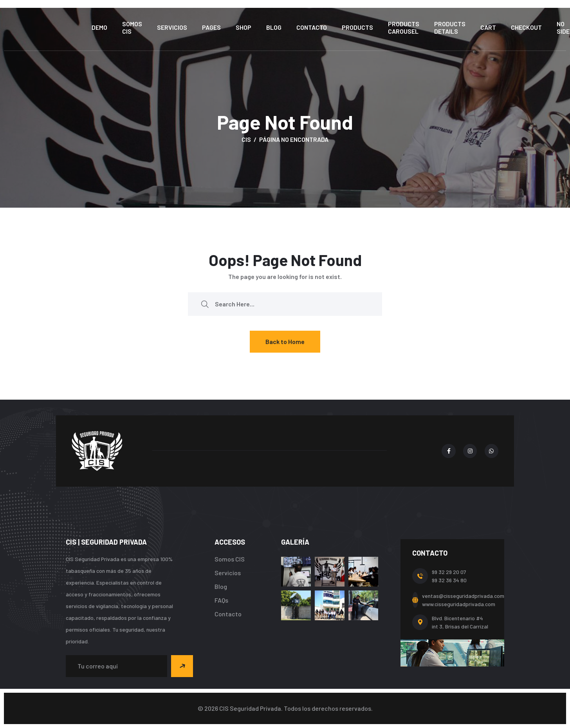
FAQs (221, 600)
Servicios (172, 27)
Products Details (450, 27)
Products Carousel (404, 27)
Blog (274, 27)
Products (357, 27)
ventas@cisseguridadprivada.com (463, 596)
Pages (211, 27)
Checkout (526, 27)
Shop (244, 27)
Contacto (312, 27)
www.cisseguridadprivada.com (459, 604)
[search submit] (205, 304)
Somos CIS (132, 27)
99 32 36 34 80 (449, 580)
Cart (488, 27)
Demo (99, 27)
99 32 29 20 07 (449, 572)
